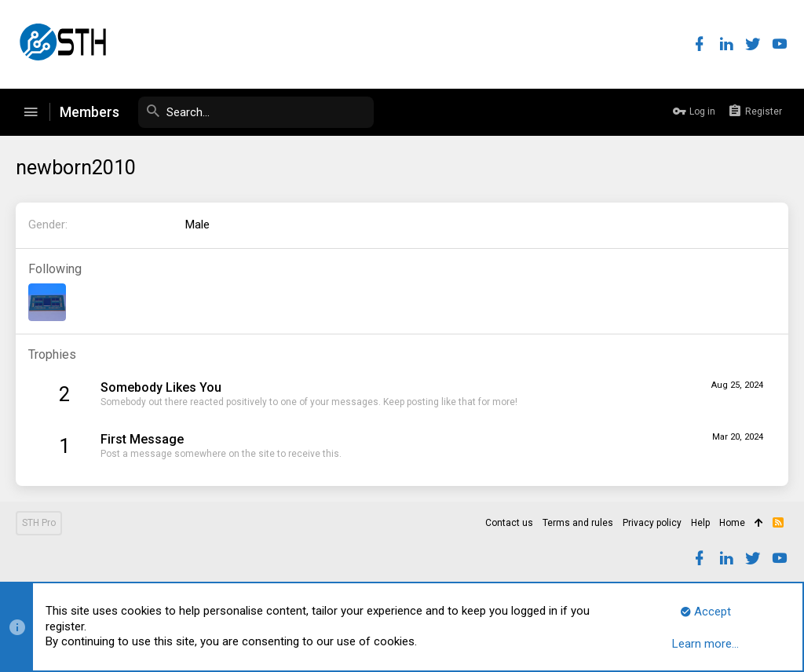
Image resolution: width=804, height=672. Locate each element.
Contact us (509, 523)
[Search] (256, 112)
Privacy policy (652, 523)
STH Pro (39, 523)
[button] (31, 112)
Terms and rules (578, 523)
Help (700, 523)
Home (732, 523)
